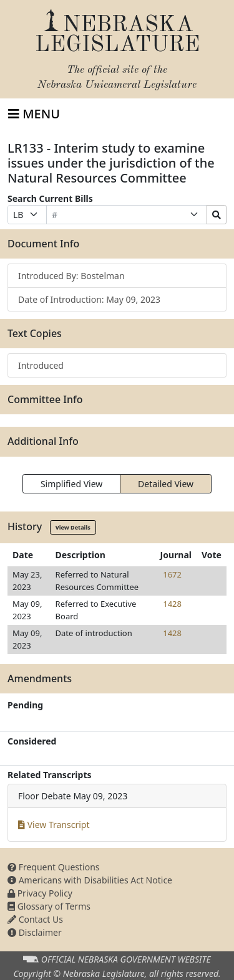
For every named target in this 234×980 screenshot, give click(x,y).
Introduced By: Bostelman (71, 276)
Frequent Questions (54, 867)
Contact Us (35, 919)
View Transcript (54, 825)
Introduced (41, 365)
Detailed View (166, 484)
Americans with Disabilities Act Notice (90, 880)
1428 (172, 604)
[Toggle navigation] (34, 114)
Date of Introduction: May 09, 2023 (89, 299)
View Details (73, 527)
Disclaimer (35, 932)
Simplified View (71, 484)
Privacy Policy (40, 893)
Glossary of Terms (49, 906)
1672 (172, 574)
